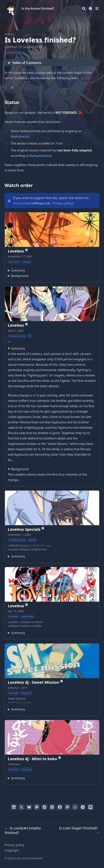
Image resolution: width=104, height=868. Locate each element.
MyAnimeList (20, 136)
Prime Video (22, 203)
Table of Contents (27, 63)
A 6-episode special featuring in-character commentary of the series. (16, 556)
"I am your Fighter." (16, 633)
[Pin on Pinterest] (52, 807)
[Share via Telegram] (83, 807)
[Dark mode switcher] (90, 8)
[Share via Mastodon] (37, 807)
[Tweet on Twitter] (21, 807)
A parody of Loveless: (16, 778)
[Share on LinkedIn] (14, 807)
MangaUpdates (41, 156)
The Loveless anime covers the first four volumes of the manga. (52, 474)
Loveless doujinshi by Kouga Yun (16, 709)
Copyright (12, 850)
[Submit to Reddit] (44, 807)
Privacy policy (63, 203)
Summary (18, 270)
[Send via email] (67, 807)
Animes (9, 34)
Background (20, 276)
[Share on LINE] (90, 807)
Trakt (59, 143)
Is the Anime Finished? (38, 8)
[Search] (84, 8)
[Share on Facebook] (60, 807)
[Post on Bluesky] (29, 807)
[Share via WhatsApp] (75, 807)
